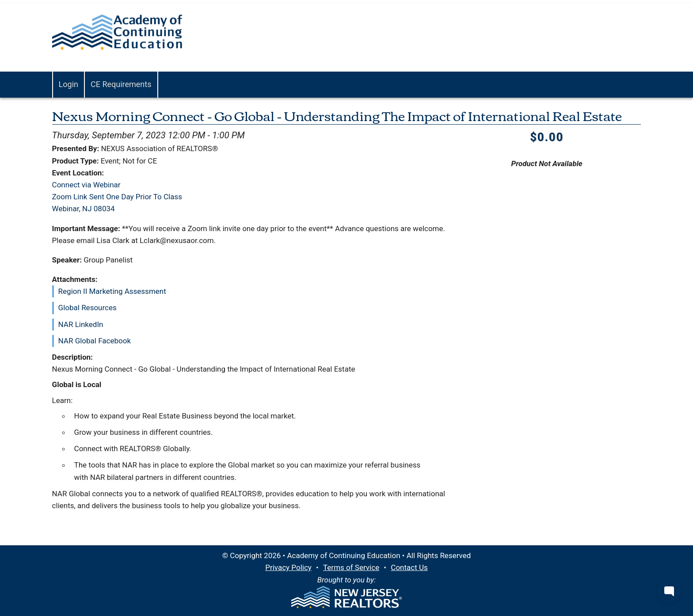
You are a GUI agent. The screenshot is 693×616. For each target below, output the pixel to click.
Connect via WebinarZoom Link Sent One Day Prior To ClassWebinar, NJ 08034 (117, 197)
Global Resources (88, 308)
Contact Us (409, 567)
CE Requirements (121, 84)
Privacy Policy (288, 567)
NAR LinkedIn (81, 324)
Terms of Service (351, 567)
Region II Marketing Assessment (112, 291)
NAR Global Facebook (95, 341)
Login (69, 84)
